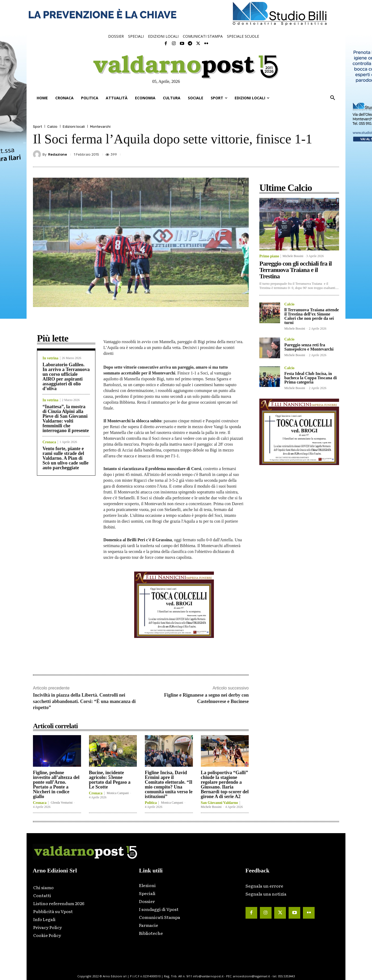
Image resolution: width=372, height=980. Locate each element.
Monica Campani (118, 793)
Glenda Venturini (62, 803)
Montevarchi (100, 127)
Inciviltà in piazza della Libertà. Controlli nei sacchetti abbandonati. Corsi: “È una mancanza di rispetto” (84, 701)
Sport (37, 127)
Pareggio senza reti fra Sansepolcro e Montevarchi (309, 347)
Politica (151, 803)
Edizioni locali (74, 127)
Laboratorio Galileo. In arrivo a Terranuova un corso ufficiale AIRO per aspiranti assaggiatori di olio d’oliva (66, 377)
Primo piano (269, 256)
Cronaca (49, 442)
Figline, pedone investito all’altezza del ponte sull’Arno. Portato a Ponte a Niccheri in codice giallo (56, 785)
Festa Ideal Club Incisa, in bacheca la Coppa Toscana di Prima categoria (310, 378)
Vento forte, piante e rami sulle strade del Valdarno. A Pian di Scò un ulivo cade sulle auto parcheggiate (65, 458)
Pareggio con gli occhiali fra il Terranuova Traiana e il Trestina (295, 270)
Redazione (58, 154)
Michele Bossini (211, 807)
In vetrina (50, 358)
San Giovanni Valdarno (219, 803)
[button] (333, 98)
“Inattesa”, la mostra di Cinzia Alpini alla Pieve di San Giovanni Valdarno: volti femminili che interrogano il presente (66, 419)
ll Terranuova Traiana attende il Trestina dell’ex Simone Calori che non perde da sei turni (312, 316)
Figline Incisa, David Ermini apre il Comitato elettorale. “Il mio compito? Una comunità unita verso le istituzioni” (169, 785)
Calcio (52, 127)
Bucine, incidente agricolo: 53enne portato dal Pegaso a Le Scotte (110, 780)
